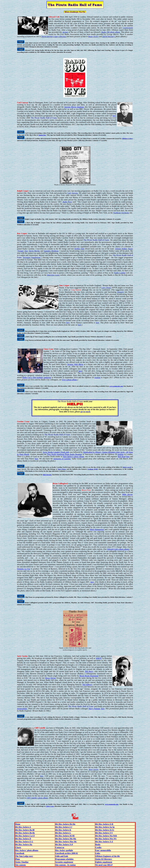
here (114, 116)
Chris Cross (50, 806)
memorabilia (22, 709)
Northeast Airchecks (121, 213)
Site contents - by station (66, 865)
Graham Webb (93, 469)
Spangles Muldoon (51, 251)
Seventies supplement (64, 862)
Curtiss (25, 656)
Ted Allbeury (87, 685)
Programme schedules (65, 859)
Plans (18, 859)
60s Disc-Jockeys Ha (24, 844)
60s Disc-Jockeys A (23, 827)
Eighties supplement (104, 862)
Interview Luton (53, 275)
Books (98, 844)
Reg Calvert (93, 769)
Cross (51, 349)
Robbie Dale (79, 249)
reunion (97, 377)
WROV (99, 658)
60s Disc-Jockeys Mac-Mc (66, 842)
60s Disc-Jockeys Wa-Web (106, 836)
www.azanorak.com (116, 386)
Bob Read (122, 456)
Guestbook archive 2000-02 (67, 853)
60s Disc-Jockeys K (63, 830)
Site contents (21, 865)
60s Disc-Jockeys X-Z (104, 842)
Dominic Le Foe (24, 569)
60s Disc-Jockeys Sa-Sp (105, 827)
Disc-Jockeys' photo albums (27, 850)
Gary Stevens (73, 193)
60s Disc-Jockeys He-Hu (65, 824)
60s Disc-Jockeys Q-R (104, 824)
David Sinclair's (109, 37)
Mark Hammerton (97, 529)
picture (65, 32)
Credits (98, 847)
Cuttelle (42, 728)
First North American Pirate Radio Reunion (65, 454)
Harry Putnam (94, 709)
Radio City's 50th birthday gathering (37, 377)
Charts (18, 847)
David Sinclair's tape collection (54, 37)
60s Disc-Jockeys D (23, 839)
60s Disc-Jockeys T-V (104, 833)
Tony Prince (62, 469)
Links (98, 853)
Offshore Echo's (127, 139)
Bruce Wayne (51, 678)
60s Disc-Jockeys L (63, 833)
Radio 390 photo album (111, 32)
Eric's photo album (69, 380)
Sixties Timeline (22, 862)
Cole (58, 17)
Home (18, 824)
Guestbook (20, 853)
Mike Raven (127, 494)
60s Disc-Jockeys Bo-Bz (25, 833)
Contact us (60, 847)
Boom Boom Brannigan (89, 676)
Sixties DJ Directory (104, 859)
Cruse (27, 421)
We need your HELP (104, 865)
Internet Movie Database (74, 107)
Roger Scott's (93, 37)
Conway (25, 103)
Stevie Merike (34, 251)
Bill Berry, (89, 671)
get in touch (85, 412)
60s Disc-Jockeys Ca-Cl (25, 836)
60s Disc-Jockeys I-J (64, 827)
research (120, 292)
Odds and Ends (62, 856)
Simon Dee (42, 135)
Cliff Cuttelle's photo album (37, 798)
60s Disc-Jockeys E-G (24, 842)
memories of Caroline (62, 459)
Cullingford (63, 483)
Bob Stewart (47, 475)
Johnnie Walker (121, 249)
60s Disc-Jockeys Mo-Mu (66, 839)
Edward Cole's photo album (118, 549)
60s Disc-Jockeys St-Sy (105, 830)
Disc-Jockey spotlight (64, 850)
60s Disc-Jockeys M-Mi (65, 836)
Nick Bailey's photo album (73, 456)
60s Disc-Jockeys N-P (64, 844)
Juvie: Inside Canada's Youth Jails (56, 452)
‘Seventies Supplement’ (32, 258)
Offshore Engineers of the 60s (108, 856)
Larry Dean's (106, 288)
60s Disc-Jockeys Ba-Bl (25, 830)
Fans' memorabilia (103, 850)
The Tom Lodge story (24, 856)
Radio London (120, 273)
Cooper (26, 191)
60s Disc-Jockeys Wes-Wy (106, 839)
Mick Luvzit (127, 467)
